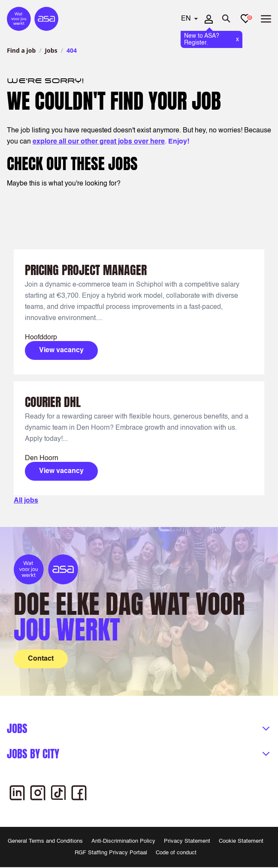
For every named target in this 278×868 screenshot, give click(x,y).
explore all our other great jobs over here (99, 142)
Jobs (51, 50)
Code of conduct (176, 853)
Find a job (21, 50)
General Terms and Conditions (45, 841)
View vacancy (61, 350)
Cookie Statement (241, 841)
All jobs (26, 501)
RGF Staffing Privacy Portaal (111, 853)
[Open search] (227, 19)
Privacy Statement (187, 841)
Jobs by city (33, 754)
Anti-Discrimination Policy (123, 841)
